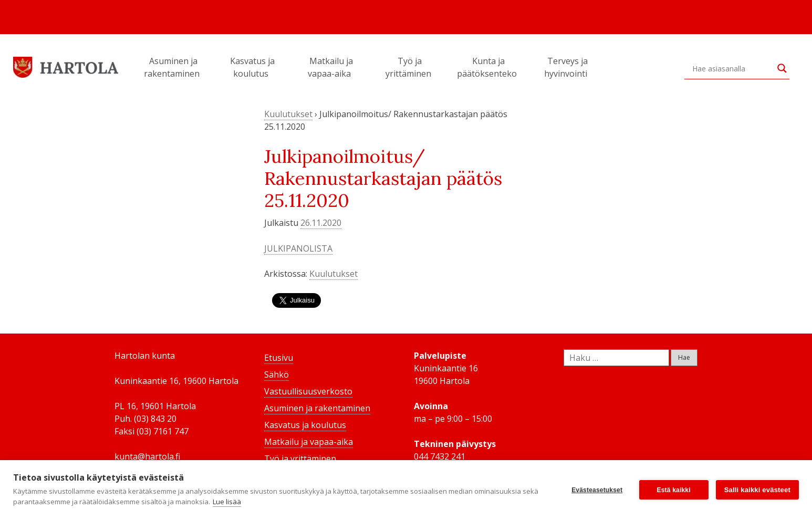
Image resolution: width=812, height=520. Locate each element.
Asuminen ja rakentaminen (173, 67)
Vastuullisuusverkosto (308, 391)
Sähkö (277, 375)
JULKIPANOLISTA (298, 248)
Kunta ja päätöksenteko (488, 67)
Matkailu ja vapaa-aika (331, 67)
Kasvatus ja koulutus (252, 67)
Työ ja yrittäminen (410, 67)
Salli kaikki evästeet (757, 490)
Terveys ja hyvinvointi (567, 67)
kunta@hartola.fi (147, 456)
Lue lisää (227, 502)
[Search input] (732, 68)
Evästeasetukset (597, 490)
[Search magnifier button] (782, 68)
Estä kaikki (674, 490)
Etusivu (279, 358)
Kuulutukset (288, 114)
